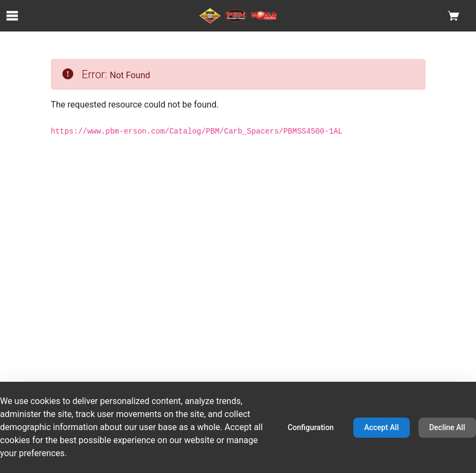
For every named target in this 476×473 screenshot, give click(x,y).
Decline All (447, 427)
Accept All (382, 427)
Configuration (311, 427)
